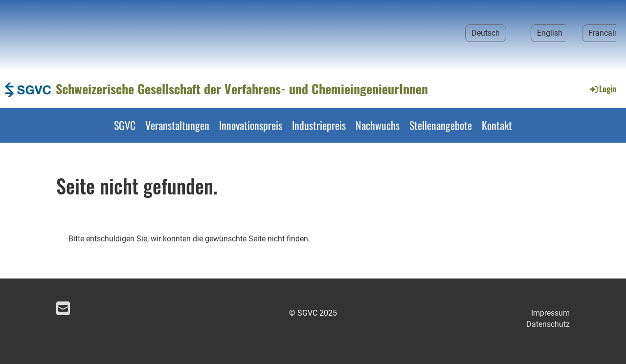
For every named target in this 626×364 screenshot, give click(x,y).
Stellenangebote (441, 125)
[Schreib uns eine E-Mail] (63, 309)
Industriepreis (319, 125)
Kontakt (497, 125)
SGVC (125, 125)
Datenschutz (548, 324)
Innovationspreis (251, 125)
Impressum (550, 313)
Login (602, 89)
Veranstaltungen (177, 125)
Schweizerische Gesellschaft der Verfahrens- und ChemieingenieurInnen (242, 89)
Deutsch (486, 33)
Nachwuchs (378, 125)
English (550, 33)
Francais (603, 33)
